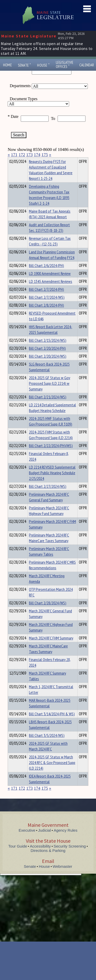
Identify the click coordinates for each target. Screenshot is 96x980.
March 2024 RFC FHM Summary (51, 647)
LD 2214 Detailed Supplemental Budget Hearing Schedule (52, 417)
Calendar (87, 65)
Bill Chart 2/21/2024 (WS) (48, 406)
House (43, 65)
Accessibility (40, 855)
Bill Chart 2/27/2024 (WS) (48, 496)
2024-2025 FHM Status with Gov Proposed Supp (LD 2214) (51, 444)
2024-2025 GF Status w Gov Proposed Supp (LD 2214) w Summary (50, 393)
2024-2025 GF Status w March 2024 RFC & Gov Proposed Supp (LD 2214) (52, 772)
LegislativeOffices (65, 65)
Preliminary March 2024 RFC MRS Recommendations (52, 574)
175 (45, 155)
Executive (27, 839)
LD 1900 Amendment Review (50, 283)
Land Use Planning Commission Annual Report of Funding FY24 (52, 264)
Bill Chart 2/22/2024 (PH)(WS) (51, 455)
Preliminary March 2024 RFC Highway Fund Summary (49, 520)
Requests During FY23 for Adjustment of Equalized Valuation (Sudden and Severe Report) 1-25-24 (51, 179)
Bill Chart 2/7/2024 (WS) (47, 306)
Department (37, 161)
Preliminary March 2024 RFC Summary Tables (49, 561)
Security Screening (70, 855)
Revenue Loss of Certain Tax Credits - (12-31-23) (50, 250)
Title (12, 161)
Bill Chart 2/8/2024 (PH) (46, 314)
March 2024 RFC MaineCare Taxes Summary (48, 658)
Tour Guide (18, 855)
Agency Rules (66, 839)
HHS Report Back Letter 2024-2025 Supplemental (51, 339)
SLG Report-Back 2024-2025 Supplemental (49, 376)
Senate (25, 65)
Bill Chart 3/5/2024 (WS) (47, 745)
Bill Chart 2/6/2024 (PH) (46, 275)
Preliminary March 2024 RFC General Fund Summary (49, 506)
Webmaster (62, 876)
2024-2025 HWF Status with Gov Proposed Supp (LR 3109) (51, 430)
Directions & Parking (48, 860)
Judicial (45, 839)
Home (7, 65)
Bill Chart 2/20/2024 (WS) (48, 365)
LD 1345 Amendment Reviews (51, 291)
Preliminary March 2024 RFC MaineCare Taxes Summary (49, 547)
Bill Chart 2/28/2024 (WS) (48, 612)
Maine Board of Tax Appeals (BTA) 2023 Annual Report (50, 223)
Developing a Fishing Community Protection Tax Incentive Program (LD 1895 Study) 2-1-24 (49, 204)
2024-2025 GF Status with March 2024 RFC (48, 755)
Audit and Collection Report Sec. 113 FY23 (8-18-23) (49, 237)
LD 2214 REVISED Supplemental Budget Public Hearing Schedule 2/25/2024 (52, 482)
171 (14, 155)
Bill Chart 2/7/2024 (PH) (46, 298)
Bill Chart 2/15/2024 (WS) (48, 349)
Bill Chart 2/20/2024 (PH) (47, 357)
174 (37, 155)
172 (22, 155)
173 (29, 155)
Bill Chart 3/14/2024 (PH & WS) (52, 723)
